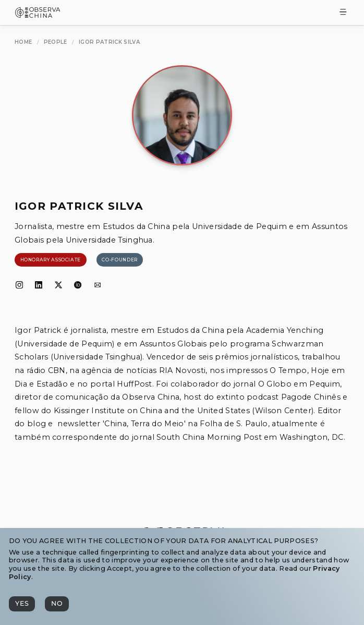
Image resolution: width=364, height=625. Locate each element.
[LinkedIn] (39, 285)
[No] (57, 604)
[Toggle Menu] (343, 13)
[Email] (98, 285)
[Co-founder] (120, 260)
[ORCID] (78, 285)
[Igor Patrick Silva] (109, 43)
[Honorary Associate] (51, 260)
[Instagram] (19, 285)
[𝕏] (58, 285)
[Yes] (22, 604)
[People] (56, 43)
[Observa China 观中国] (38, 15)
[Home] (23, 43)
